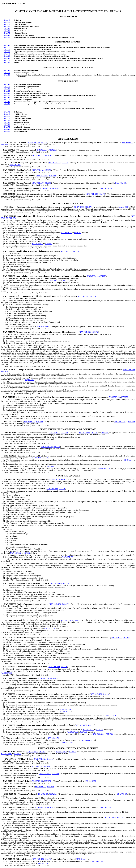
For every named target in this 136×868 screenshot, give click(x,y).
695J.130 (7, 52)
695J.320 (7, 89)
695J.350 (7, 95)
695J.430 (7, 118)
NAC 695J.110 (121, 183)
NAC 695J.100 (67, 233)
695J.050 (7, 29)
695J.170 (7, 60)
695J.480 (7, 129)
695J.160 (7, 58)
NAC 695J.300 (16, 553)
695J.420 (7, 116)
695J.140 (7, 54)
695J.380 (7, 102)
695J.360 (7, 97)
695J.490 (7, 131)
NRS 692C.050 (90, 781)
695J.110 (7, 48)
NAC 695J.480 (106, 807)
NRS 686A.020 (97, 861)
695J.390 (7, 104)
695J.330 (7, 91)
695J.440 (7, 121)
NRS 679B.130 (34, 143)
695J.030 (7, 24)
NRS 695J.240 (43, 863)
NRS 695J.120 (128, 460)
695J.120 (7, 50)
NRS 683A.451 (53, 738)
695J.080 (7, 35)
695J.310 (7, 87)
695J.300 (7, 85)
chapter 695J (124, 207)
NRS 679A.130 (121, 794)
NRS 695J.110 (84, 433)
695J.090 (7, 37)
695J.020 (7, 22)
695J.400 (7, 112)
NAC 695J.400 (61, 752)
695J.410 (7, 114)
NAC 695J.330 (64, 711)
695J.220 (7, 75)
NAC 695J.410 (6, 754)
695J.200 (7, 71)
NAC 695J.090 (15, 165)
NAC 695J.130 (42, 327)
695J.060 (7, 31)
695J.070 (7, 33)
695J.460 (7, 125)
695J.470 (7, 127)
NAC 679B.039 (106, 188)
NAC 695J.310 (50, 628)
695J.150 (7, 56)
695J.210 (7, 73)
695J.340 (7, 93)
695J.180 (7, 63)
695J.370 (7, 100)
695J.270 (44, 143)
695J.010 (7, 20)
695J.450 (7, 123)
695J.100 (7, 45)
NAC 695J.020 (127, 143)
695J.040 (7, 27)
